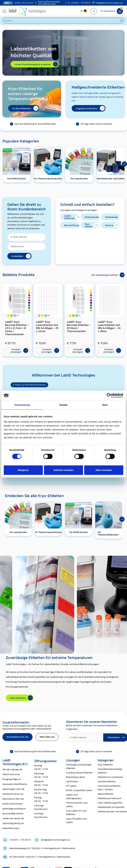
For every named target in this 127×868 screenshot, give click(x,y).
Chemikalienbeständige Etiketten (110, 771)
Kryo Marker (92, 225)
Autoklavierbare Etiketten (79, 773)
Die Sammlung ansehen (108, 275)
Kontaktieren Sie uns (18, 737)
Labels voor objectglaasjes (74, 797)
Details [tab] (63, 405)
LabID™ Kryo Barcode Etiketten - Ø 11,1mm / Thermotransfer (79, 326)
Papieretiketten (106, 794)
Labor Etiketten (72, 217)
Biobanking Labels (75, 777)
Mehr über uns (47, 737)
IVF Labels (71, 786)
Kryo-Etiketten (105, 765)
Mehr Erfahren (21, 698)
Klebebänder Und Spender (111, 807)
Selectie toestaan (64, 470)
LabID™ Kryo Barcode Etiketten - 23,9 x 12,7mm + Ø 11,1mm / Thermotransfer (17, 328)
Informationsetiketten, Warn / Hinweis (109, 788)
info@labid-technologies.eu (108, 3)
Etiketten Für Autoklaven (110, 777)
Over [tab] (105, 405)
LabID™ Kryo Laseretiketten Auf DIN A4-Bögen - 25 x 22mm (47, 326)
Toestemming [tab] (22, 405)
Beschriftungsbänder (72, 225)
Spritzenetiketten (107, 782)
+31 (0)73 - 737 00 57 (79, 3)
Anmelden (21, 256)
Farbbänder (112, 217)
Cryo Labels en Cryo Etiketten (76, 813)
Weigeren (23, 470)
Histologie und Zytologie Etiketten (79, 766)
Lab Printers (72, 782)
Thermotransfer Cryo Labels (77, 805)
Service (112, 225)
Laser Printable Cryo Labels (76, 821)
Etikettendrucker (92, 217)
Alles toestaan (104, 470)
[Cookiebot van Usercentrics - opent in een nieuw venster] (109, 395)
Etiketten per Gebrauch (109, 798)
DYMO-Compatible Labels (79, 790)
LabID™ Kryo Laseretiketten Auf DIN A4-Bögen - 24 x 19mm (109, 326)
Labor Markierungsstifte (110, 803)
